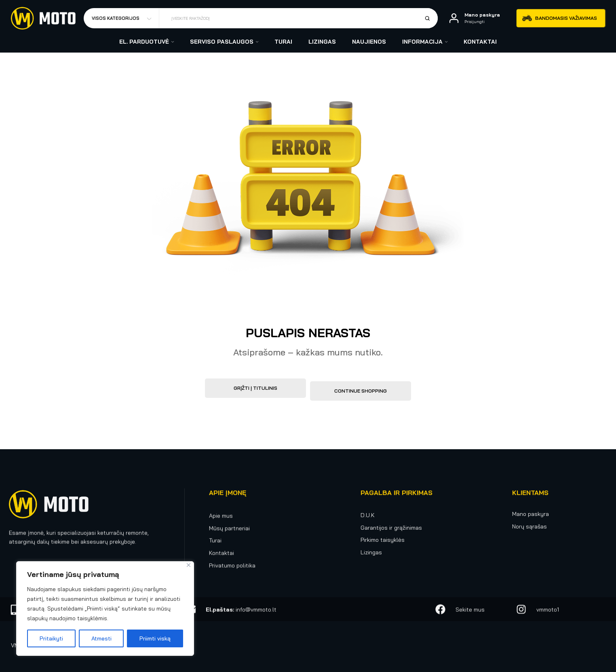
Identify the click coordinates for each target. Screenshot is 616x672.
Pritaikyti (51, 638)
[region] (105, 609)
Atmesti (101, 638)
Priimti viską (155, 638)
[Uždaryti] (189, 565)
